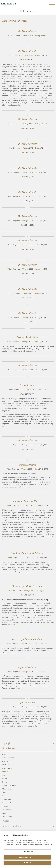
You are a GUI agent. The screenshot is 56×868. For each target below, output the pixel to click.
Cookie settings (27, 852)
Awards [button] (28, 821)
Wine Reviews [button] (28, 749)
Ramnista (5, 806)
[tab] (28, 744)
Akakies (4, 754)
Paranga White (7, 803)
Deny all (27, 863)
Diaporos (5, 772)
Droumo (5, 775)
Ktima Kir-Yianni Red (9, 786)
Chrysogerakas (7, 768)
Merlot (4, 792)
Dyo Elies (5, 779)
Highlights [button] (28, 743)
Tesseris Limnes (7, 817)
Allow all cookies (27, 857)
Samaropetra (6, 810)
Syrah (4, 813)
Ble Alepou (5, 765)
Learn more (48, 845)
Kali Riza (5, 782)
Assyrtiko (5, 761)
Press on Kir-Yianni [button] (28, 826)
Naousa (4, 796)
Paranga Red (6, 799)
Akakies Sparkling (8, 758)
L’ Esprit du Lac (7, 789)
